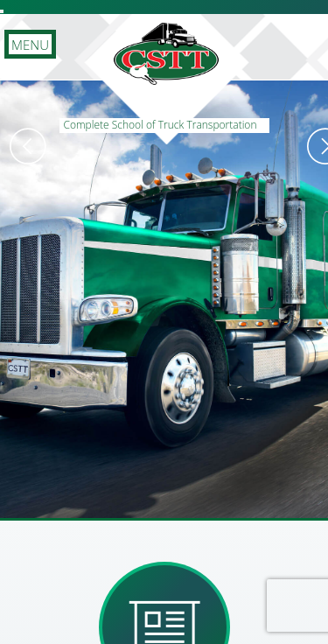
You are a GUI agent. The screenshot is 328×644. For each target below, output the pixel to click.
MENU (30, 45)
